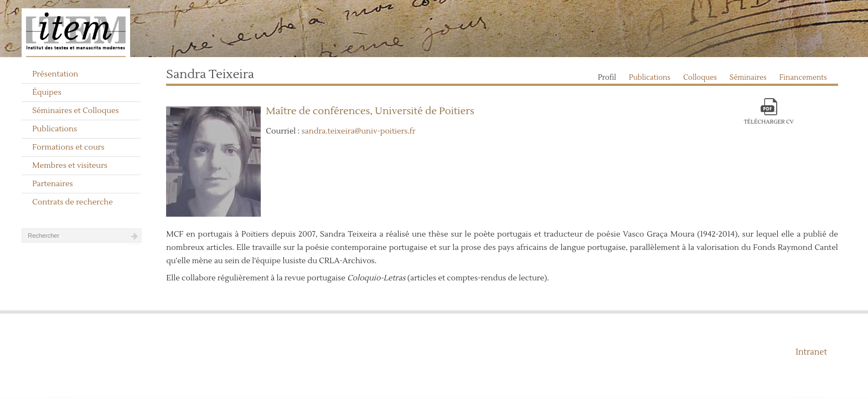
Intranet (811, 352)
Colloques (700, 78)
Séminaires (748, 78)
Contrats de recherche (73, 202)
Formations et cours (68, 147)
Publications (55, 129)
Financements (803, 78)
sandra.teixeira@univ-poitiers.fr (358, 131)
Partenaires (53, 184)
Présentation (55, 74)
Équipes (47, 93)
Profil (607, 78)
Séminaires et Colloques (76, 111)
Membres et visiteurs (70, 166)
